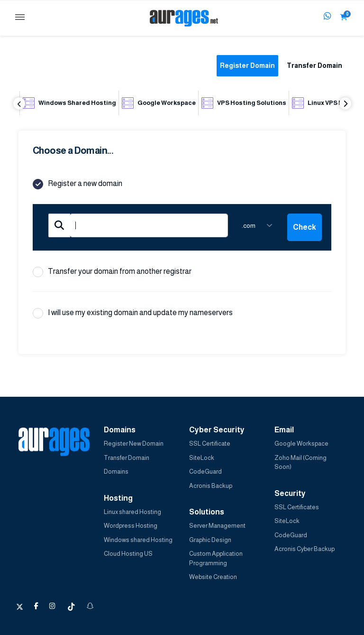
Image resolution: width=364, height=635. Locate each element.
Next (345, 104)
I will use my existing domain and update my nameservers (133, 313)
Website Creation (213, 577)
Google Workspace (301, 444)
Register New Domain (134, 444)
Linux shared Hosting (132, 512)
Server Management (217, 526)
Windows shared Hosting (138, 540)
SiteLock (202, 458)
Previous (19, 104)
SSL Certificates (297, 507)
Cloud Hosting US (128, 554)
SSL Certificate (210, 444)
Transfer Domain (314, 65)
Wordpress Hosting (131, 526)
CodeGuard (205, 472)
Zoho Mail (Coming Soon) (300, 462)
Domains (116, 472)
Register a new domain (77, 184)
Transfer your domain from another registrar (112, 272)
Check (305, 227)
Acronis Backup (211, 486)
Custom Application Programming (216, 558)
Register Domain (247, 65)
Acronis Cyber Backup (305, 549)
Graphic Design (210, 540)
